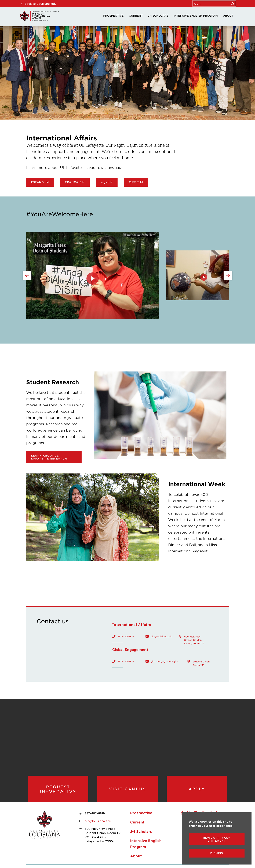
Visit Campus (127, 791)
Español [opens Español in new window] (38, 182)
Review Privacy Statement (217, 839)
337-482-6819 (126, 636)
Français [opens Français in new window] (73, 182)
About (228, 15)
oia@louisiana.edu (161, 636)
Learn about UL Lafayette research (49, 457)
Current (136, 15)
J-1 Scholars (158, 15)
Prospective (113, 15)
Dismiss (217, 853)
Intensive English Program (196, 15)
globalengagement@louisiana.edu (166, 661)
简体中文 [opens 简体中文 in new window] (134, 182)
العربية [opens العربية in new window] (105, 182)
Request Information (58, 791)
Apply (197, 791)
